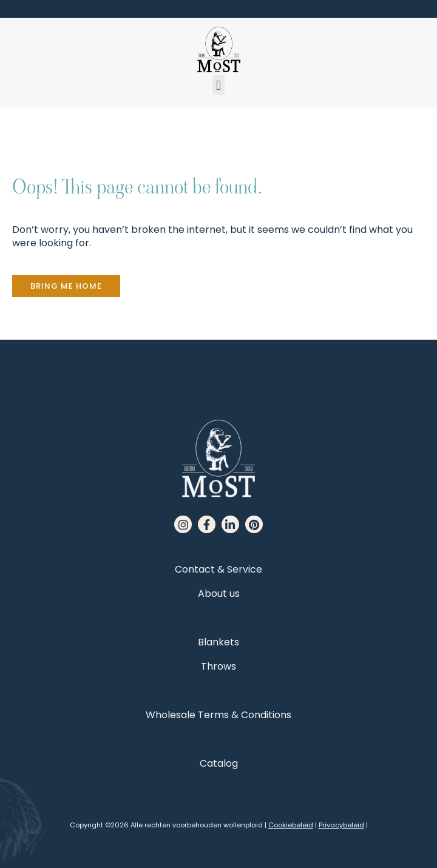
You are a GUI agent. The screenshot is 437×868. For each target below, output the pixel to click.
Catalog (219, 763)
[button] (218, 85)
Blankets (218, 642)
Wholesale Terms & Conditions (218, 715)
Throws (218, 666)
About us (219, 594)
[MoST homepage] (218, 50)
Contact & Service (218, 569)
